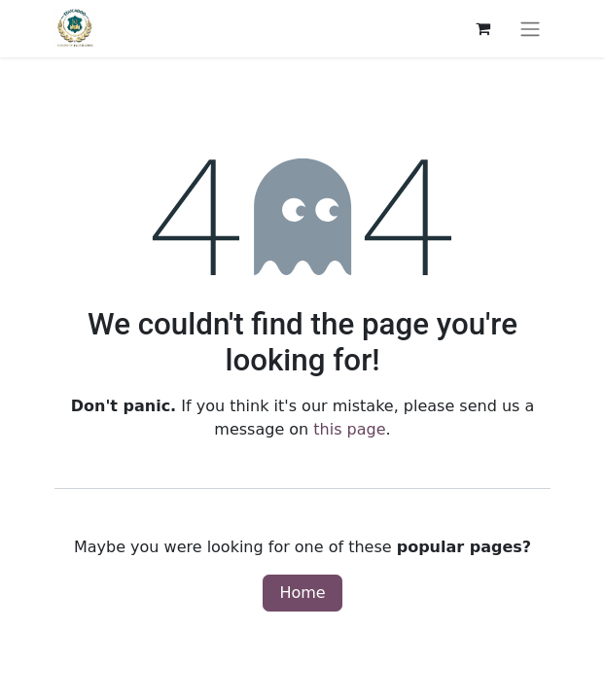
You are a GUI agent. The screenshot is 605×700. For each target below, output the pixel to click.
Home (302, 593)
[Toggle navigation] (530, 29)
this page (349, 429)
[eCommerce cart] (482, 28)
